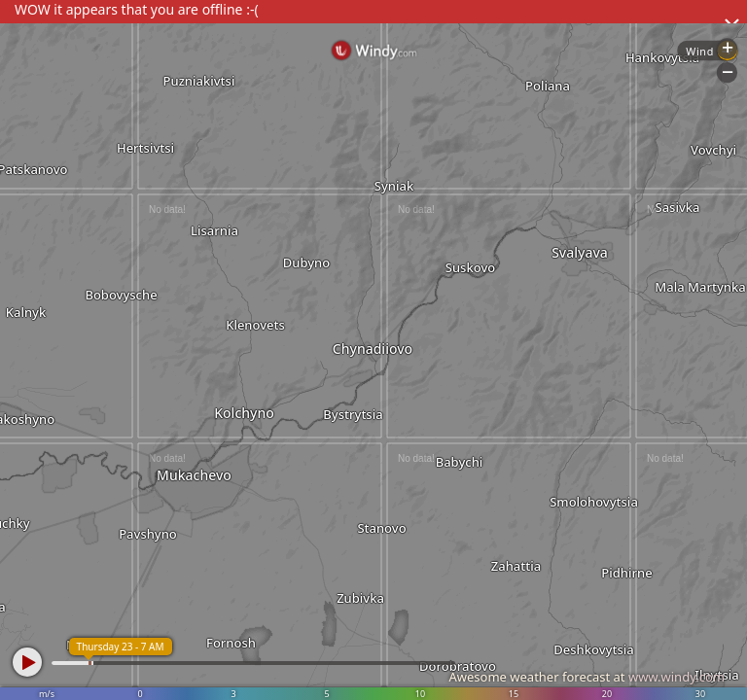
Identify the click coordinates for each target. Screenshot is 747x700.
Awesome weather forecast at (587, 677)
